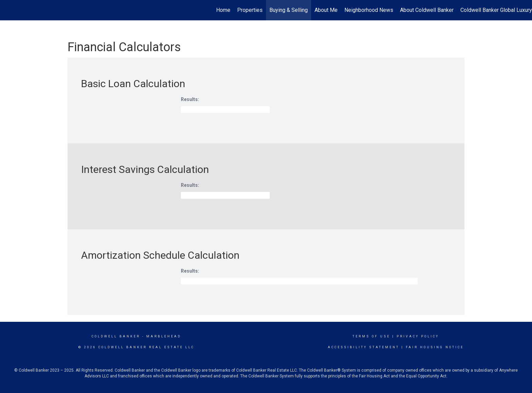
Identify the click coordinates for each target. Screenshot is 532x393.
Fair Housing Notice (435, 347)
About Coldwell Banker (427, 10)
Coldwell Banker (116, 336)
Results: (190, 99)
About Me (326, 10)
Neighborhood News (369, 10)
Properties (250, 10)
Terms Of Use (371, 336)
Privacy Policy (418, 336)
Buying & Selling (289, 10)
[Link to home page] (9, 10)
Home (223, 10)
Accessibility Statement (364, 347)
